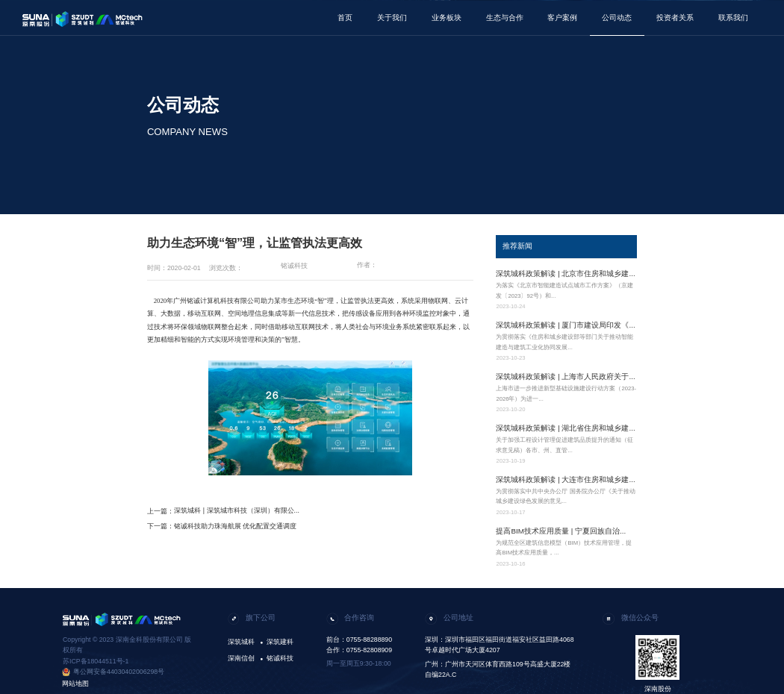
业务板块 (447, 18)
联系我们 (733, 18)
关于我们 (392, 18)
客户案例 (562, 18)
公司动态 (617, 18)
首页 (345, 18)
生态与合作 (505, 18)
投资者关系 (675, 18)
